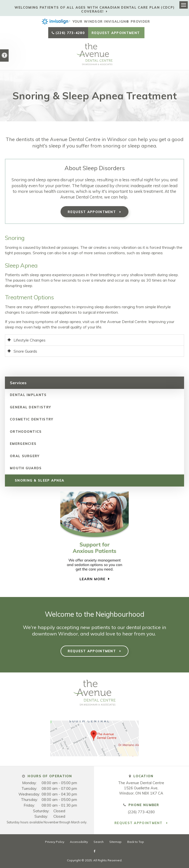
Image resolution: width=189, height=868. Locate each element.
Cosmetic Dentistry (31, 419)
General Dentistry (30, 407)
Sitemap (115, 842)
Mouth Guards (26, 468)
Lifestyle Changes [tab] (30, 340)
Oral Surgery (25, 456)
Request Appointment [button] (116, 33)
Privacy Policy (55, 842)
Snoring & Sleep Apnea (39, 480)
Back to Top (136, 842)
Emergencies (23, 444)
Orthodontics (26, 432)
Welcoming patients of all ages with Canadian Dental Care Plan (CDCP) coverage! (94, 9)
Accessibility (79, 842)
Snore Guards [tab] (25, 351)
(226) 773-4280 (70, 33)
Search (99, 842)
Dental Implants (28, 395)
